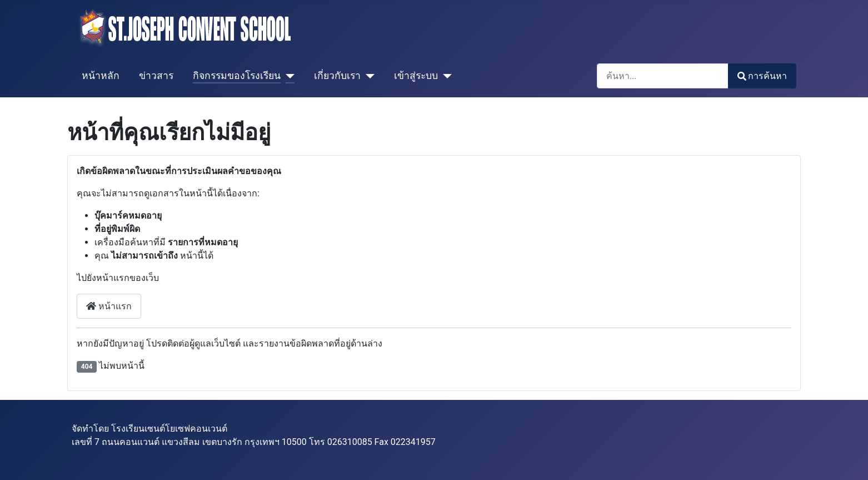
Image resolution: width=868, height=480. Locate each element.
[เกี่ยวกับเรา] (368, 76)
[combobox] (663, 76)
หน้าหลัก (101, 76)
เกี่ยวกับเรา (337, 76)
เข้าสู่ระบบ (416, 76)
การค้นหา (762, 76)
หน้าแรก (109, 306)
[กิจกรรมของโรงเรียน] (288, 76)
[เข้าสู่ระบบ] (445, 76)
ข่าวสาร (156, 76)
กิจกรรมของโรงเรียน (237, 76)
